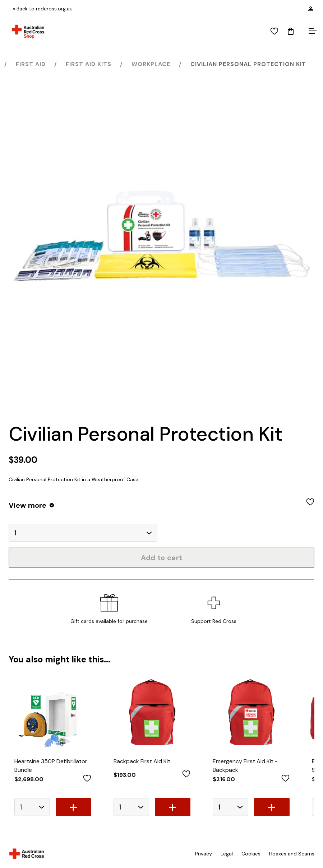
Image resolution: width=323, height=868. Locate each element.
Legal (227, 854)
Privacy (204, 854)
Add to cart (161, 558)
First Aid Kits (89, 64)
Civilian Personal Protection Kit (248, 64)
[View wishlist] (274, 32)
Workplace (151, 64)
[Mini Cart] (291, 32)
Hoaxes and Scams (292, 854)
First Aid (31, 64)
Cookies (251, 854)
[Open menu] (312, 32)
